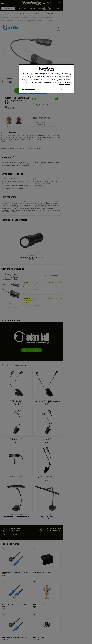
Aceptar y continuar (65, 89)
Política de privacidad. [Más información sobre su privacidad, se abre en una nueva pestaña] (64, 84)
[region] (46, 79)
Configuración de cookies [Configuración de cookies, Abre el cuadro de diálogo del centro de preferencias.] (28, 89)
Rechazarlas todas (51, 89)
